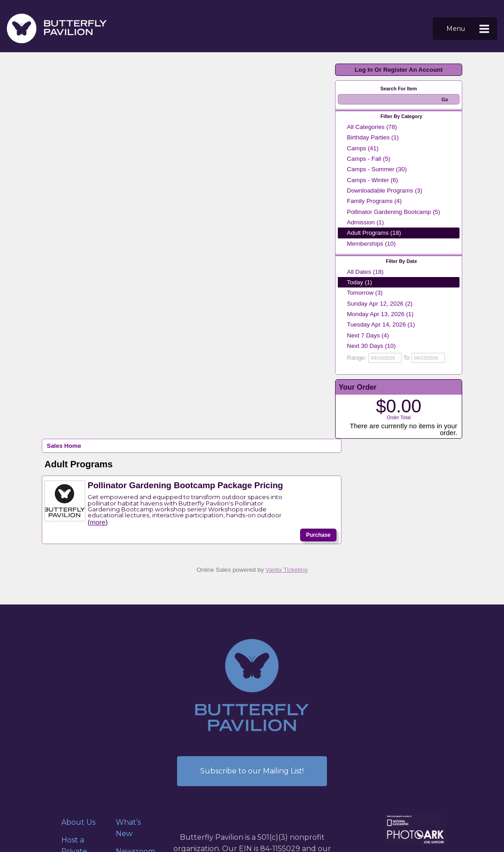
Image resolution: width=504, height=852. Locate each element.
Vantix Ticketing (287, 570)
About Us (78, 822)
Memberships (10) (371, 244)
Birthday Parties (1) (373, 137)
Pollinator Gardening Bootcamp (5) (393, 212)
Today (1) (360, 282)
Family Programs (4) (374, 201)
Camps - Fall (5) (369, 159)
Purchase (318, 535)
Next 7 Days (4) (368, 335)
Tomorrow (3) (365, 293)
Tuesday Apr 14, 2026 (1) (381, 324)
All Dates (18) (365, 272)
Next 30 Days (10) (371, 346)
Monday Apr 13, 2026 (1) (380, 314)
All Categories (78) (372, 127)
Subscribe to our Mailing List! (252, 771)
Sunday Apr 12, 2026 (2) (380, 304)
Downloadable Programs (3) (385, 191)
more (98, 522)
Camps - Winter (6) (373, 180)
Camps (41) (363, 148)
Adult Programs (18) (374, 233)
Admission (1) (365, 222)
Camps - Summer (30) (377, 169)
